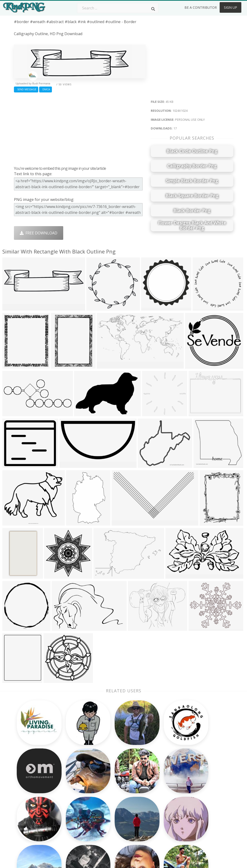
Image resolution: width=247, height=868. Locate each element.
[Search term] (118, 8)
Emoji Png (154, 803)
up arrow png (26, 826)
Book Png (154, 810)
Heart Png (67, 824)
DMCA (46, 89)
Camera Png (112, 783)
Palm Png (110, 776)
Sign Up (230, 7)
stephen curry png (31, 833)
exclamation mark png (34, 819)
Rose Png (66, 797)
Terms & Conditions (207, 790)
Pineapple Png (158, 797)
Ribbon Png (68, 803)
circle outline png (30, 806)
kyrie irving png (28, 813)
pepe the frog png (31, 799)
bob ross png (26, 785)
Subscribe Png (71, 776)
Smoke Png (111, 797)
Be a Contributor (201, 7)
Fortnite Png (113, 824)
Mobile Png (68, 817)
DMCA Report (202, 797)
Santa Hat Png (71, 790)
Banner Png (156, 824)
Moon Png (111, 803)
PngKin (64, 810)
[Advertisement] (80, 128)
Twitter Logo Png (73, 783)
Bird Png (153, 790)
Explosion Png (114, 817)
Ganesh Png (156, 817)
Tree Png (110, 790)
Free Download (39, 233)
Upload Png (200, 810)
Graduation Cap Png (119, 810)
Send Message (26, 89)
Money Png (155, 776)
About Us (198, 776)
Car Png (152, 783)
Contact (196, 783)
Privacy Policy (201, 803)
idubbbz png (25, 792)
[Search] (153, 9)
